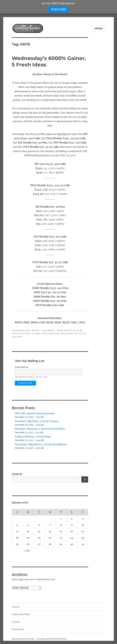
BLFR (67, 330)
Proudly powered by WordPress (52, 639)
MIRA (51, 334)
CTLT (33, 334)
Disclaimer (18, 629)
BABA (60, 330)
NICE (57, 334)
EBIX (39, 334)
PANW (70, 334)
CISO (27, 334)
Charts (16, 622)
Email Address (22, 367)
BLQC (80, 330)
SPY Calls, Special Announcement (35, 413)
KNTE (45, 334)
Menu (99, 28)
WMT (20, 337)
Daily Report (48, 330)
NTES (63, 334)
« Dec (27, 551)
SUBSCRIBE (59, 9)
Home (16, 607)
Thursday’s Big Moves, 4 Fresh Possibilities (41, 444)
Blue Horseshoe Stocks (23, 639)
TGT (80, 334)
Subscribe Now (21, 614)
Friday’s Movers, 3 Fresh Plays (33, 437)
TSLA (14, 337)
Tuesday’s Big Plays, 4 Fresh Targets (37, 421)
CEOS (15, 334)
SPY (76, 334)
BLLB (73, 330)
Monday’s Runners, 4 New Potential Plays (40, 429)
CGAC (21, 334)
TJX (85, 334)
